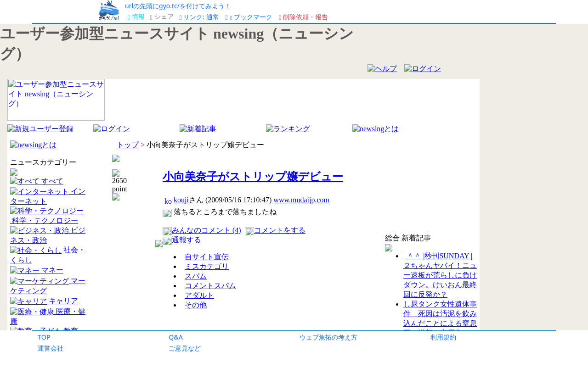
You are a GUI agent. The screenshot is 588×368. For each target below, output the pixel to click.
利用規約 (443, 337)
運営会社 (51, 348)
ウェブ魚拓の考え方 (328, 337)
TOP (44, 337)
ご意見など (185, 348)
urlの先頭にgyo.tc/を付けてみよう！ (178, 6)
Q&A (176, 337)
